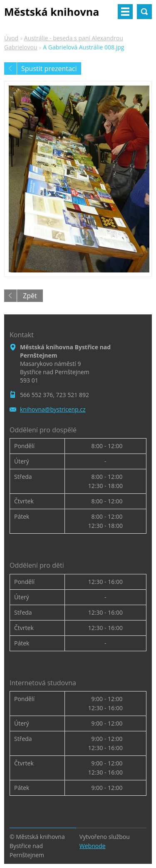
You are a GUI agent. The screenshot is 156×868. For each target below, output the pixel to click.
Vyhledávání (144, 12)
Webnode (93, 846)
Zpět (30, 296)
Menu (125, 12)
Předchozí (10, 69)
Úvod (11, 38)
